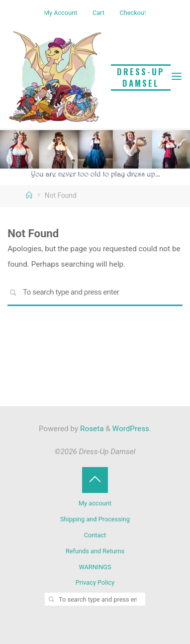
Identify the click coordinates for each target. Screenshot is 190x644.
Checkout (133, 13)
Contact (95, 535)
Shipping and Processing (95, 519)
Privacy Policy (95, 582)
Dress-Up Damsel (141, 78)
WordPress (131, 429)
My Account (60, 13)
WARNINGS (95, 567)
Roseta (91, 429)
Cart (98, 13)
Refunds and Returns (95, 551)
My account (95, 503)
